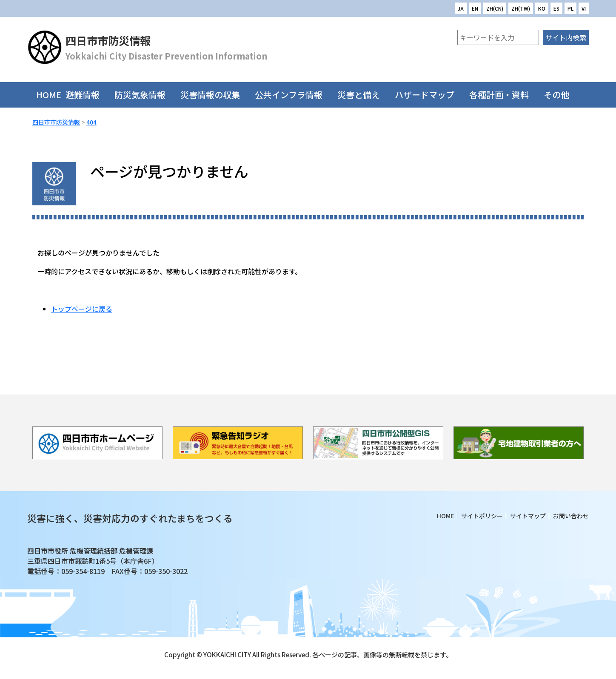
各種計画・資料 (504, 95)
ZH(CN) (495, 8)
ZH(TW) (521, 8)
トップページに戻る (82, 309)
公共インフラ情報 (294, 95)
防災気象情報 (145, 95)
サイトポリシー (482, 516)
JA (461, 8)
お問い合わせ (571, 516)
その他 (562, 95)
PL (570, 8)
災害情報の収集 (215, 95)
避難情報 (88, 95)
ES (556, 8)
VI (584, 8)
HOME (49, 95)
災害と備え (364, 95)
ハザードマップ (430, 95)
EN (475, 8)
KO (542, 8)
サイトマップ (528, 516)
